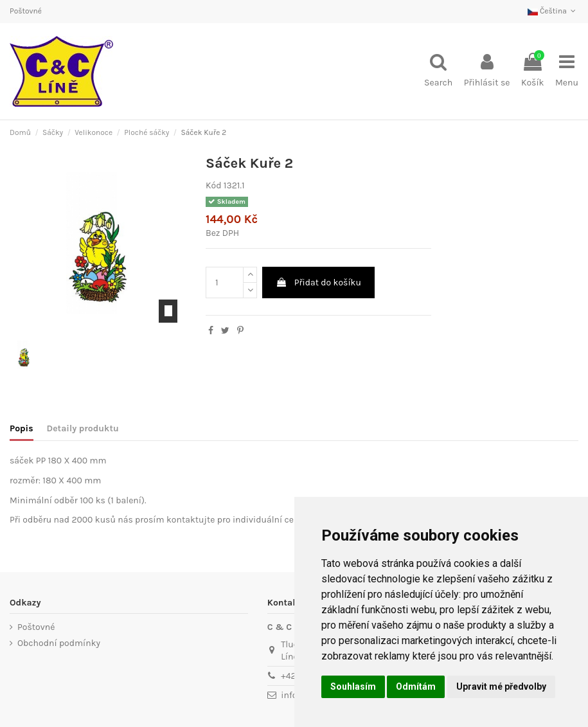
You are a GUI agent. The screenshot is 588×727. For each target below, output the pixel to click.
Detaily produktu (83, 428)
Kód (213, 185)
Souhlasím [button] (353, 687)
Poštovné (26, 11)
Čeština (553, 11)
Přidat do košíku (318, 283)
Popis (22, 428)
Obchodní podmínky (59, 643)
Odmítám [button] (416, 687)
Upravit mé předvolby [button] (501, 687)
